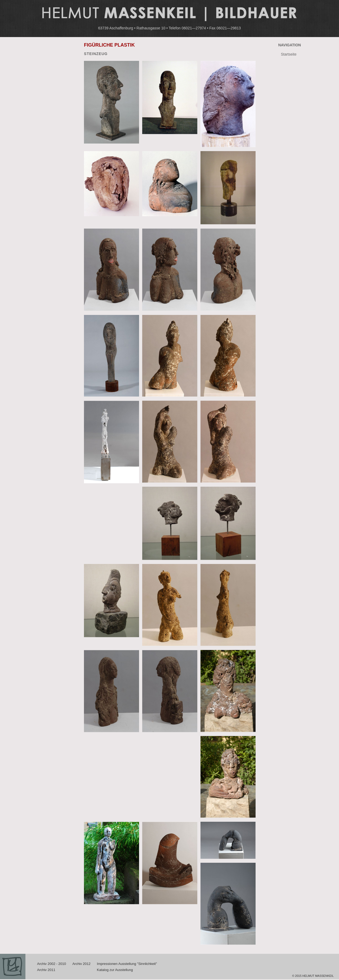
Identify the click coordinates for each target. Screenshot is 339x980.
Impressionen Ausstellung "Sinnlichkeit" (127, 964)
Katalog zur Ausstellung (115, 970)
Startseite (289, 54)
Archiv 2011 (46, 970)
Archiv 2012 (81, 964)
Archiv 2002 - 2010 (52, 964)
